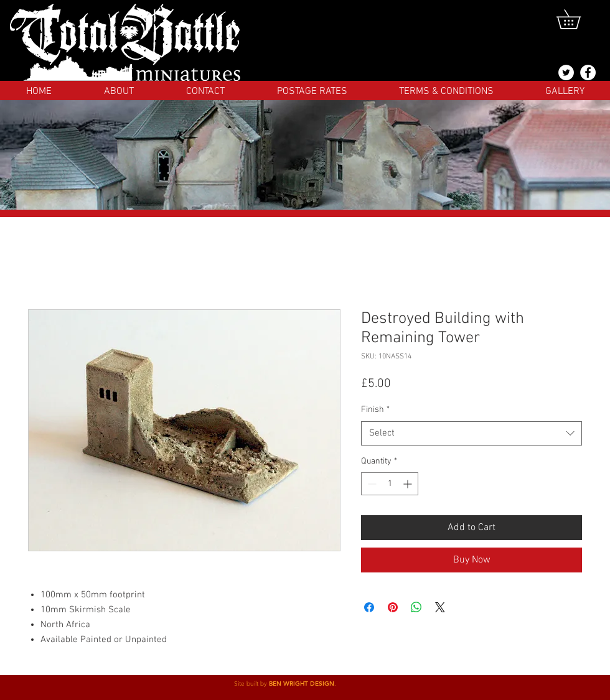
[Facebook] (588, 72)
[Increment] (409, 484)
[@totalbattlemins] (566, 72)
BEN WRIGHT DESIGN (302, 684)
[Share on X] (440, 607)
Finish (375, 410)
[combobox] (472, 433)
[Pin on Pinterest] (393, 607)
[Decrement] (371, 484)
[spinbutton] (390, 484)
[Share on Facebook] (369, 607)
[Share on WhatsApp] (416, 607)
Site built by (251, 684)
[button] (578, 19)
